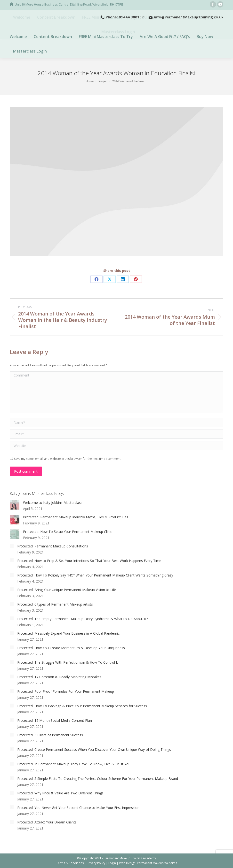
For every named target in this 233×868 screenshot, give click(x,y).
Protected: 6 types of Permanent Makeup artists (55, 604)
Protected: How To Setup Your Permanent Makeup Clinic (68, 532)
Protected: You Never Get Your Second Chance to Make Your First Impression (78, 808)
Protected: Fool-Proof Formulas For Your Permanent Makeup (66, 691)
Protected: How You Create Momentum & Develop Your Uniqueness (71, 648)
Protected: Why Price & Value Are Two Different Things (60, 793)
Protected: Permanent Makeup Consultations (53, 546)
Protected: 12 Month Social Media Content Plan (55, 720)
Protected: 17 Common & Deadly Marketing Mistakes (59, 677)
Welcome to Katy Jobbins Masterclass (53, 503)
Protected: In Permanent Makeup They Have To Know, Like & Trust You (74, 764)
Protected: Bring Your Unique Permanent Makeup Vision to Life (67, 590)
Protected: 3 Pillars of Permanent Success (50, 735)
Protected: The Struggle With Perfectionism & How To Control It (68, 662)
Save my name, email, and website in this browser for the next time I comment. (68, 459)
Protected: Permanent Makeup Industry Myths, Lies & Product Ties (76, 517)
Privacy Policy (96, 863)
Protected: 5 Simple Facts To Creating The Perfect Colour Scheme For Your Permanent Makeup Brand (98, 779)
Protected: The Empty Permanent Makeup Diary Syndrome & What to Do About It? (82, 619)
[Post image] (15, 505)
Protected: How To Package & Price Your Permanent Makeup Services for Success (82, 706)
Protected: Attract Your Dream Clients (47, 822)
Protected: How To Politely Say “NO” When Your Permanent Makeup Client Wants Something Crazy (95, 575)
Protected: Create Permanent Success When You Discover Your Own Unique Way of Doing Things (94, 749)
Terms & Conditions (70, 863)
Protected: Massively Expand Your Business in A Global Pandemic (68, 633)
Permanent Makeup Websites (157, 863)
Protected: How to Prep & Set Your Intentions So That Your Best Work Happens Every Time (89, 561)
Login (112, 863)
